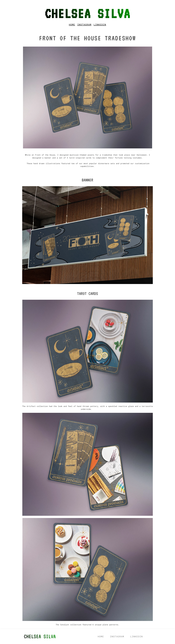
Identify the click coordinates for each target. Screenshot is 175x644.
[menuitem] (72, 25)
